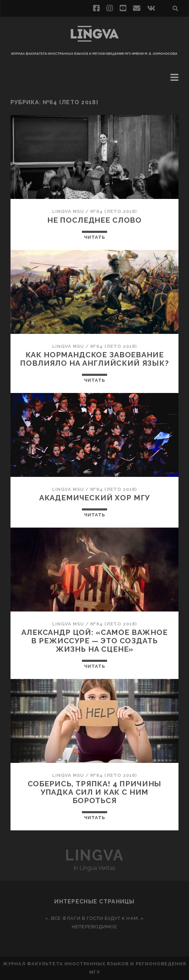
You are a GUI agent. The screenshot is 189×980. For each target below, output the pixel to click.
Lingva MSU (68, 211)
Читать (94, 237)
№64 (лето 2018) (114, 211)
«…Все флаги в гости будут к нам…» (94, 918)
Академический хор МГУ (95, 498)
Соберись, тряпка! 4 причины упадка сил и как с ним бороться (95, 792)
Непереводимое (95, 927)
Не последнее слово (94, 220)
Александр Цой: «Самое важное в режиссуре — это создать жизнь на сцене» (94, 641)
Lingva (94, 855)
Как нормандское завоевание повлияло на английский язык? (94, 359)
